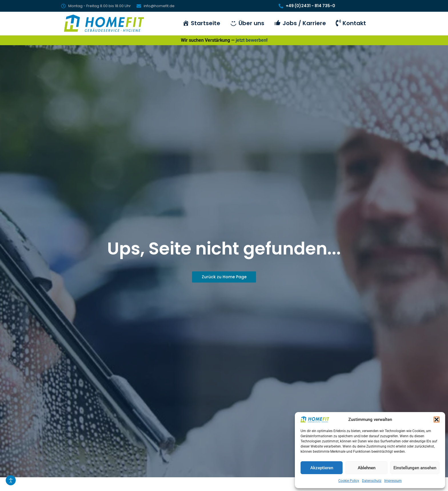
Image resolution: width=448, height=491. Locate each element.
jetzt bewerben (251, 40)
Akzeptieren (322, 468)
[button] (437, 420)
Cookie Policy (349, 481)
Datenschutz (372, 481)
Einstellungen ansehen (415, 468)
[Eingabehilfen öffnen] (11, 480)
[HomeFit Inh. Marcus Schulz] (104, 23)
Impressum (393, 481)
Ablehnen (367, 468)
